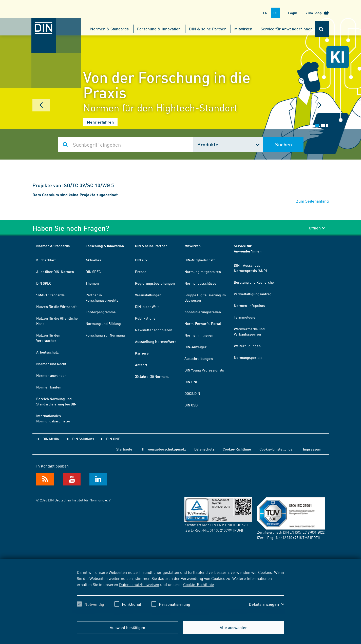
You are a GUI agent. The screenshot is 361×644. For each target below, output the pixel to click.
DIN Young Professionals (204, 370)
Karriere (142, 353)
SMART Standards (50, 295)
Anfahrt (141, 365)
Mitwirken (243, 29)
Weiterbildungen (247, 346)
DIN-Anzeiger (195, 347)
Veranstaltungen (148, 295)
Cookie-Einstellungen (277, 449)
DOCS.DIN (192, 393)
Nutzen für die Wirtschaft (56, 306)
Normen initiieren (199, 335)
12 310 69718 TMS (296, 537)
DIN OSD (191, 405)
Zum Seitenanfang (312, 201)
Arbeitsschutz (48, 352)
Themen (92, 283)
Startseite (124, 449)
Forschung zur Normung (105, 335)
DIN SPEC (44, 283)
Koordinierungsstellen (203, 312)
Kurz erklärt (46, 260)
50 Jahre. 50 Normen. (152, 376)
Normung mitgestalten (203, 271)
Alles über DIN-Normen (55, 271)
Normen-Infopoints (249, 305)
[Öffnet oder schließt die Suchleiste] (322, 29)
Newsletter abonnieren (154, 330)
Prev (41, 105)
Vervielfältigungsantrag (253, 294)
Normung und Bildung (103, 323)
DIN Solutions (83, 439)
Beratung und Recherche (254, 282)
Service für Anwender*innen (287, 29)
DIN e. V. (142, 260)
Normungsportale (248, 357)
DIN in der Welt (147, 306)
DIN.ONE (191, 382)
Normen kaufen (49, 387)
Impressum (312, 449)
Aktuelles (93, 260)
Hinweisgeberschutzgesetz (164, 449)
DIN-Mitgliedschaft (200, 260)
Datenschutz (204, 449)
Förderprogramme (101, 312)
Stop (327, 126)
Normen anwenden (51, 375)
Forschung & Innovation (159, 29)
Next (320, 105)
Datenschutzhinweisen (139, 584)
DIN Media (51, 439)
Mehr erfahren (100, 122)
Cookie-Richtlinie (198, 584)
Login (293, 13)
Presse (141, 271)
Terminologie (245, 317)
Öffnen (317, 228)
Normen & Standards (109, 29)
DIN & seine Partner (207, 29)
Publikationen (146, 318)
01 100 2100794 (221, 530)
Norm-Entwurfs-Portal (203, 323)
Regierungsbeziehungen (155, 283)
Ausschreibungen (199, 358)
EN (265, 13)
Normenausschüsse (200, 283)
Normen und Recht (51, 364)
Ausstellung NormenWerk (156, 341)
